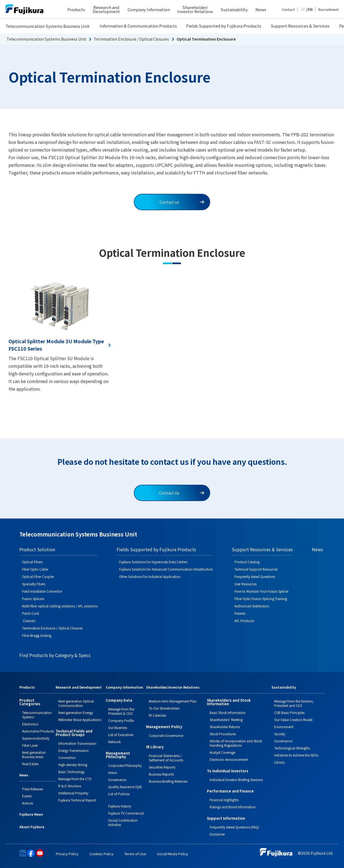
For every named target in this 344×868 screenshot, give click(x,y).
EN (310, 9)
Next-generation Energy (76, 712)
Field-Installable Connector (42, 591)
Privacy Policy (67, 854)
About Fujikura (32, 827)
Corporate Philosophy (125, 765)
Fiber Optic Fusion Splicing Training (261, 599)
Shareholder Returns (225, 727)
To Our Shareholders (164, 708)
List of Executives (121, 735)
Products (76, 9)
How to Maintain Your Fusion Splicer (261, 591)
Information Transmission (77, 743)
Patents (240, 613)
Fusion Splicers (33, 599)
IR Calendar (158, 715)
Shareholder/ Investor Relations (195, 9)
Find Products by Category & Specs (55, 655)
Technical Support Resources (256, 569)
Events (27, 796)
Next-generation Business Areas (34, 754)
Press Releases (33, 789)
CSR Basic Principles (289, 712)
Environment (284, 727)
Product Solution (37, 549)
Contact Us (182, 493)
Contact (288, 9)
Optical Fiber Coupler (38, 576)
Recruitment (328, 9)
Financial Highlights (224, 800)
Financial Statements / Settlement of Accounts (166, 758)
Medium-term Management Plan (173, 701)
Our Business (118, 727)
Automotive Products (38, 731)
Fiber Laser (30, 745)
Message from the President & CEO (121, 711)
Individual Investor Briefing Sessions (236, 780)
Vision (113, 772)
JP (303, 9)
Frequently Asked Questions (255, 576)
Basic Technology (71, 772)
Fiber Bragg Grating (37, 635)
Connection (67, 757)
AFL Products (244, 621)
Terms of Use (135, 854)
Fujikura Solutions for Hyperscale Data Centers (153, 562)
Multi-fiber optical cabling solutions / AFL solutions (60, 606)
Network (114, 742)
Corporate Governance (166, 735)
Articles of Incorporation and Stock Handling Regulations (236, 743)
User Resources (245, 584)
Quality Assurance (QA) (125, 787)
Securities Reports (162, 767)
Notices (28, 803)
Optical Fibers (32, 562)
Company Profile (121, 720)
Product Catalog (247, 562)
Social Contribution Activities (123, 822)
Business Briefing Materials (168, 781)
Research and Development (106, 9)
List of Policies (119, 794)
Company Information (149, 9)
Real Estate (30, 764)
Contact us (182, 202)
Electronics (30, 724)
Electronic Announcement (229, 759)
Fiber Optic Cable (35, 569)
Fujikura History (120, 806)
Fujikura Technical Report (77, 800)
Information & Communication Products (138, 26)
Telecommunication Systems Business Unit (48, 26)
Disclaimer (217, 834)
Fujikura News (31, 815)
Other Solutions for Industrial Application (150, 576)
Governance (117, 780)
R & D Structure (70, 786)
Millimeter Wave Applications (80, 720)
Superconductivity (36, 738)
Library (279, 762)
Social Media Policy (173, 854)
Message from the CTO (75, 779)
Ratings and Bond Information (233, 807)
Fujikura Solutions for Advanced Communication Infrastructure (166, 569)
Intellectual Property (73, 793)
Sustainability (234, 9)
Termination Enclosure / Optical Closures (131, 39)
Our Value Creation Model (293, 720)
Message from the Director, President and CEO (294, 703)
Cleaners (29, 621)
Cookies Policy (101, 854)
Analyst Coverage (222, 752)
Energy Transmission (73, 750)
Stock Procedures (223, 734)
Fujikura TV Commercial (126, 813)
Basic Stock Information (228, 712)
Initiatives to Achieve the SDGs (296, 755)
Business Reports (161, 774)
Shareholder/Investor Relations (173, 688)
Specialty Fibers (34, 584)
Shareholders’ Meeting (226, 720)
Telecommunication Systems (37, 715)
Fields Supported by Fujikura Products (224, 26)
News (261, 9)
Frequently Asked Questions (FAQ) (234, 827)
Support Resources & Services (300, 26)
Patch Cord (31, 613)
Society (280, 734)
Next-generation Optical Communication (76, 703)
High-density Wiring (73, 765)
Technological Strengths (292, 748)
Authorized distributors (252, 606)
